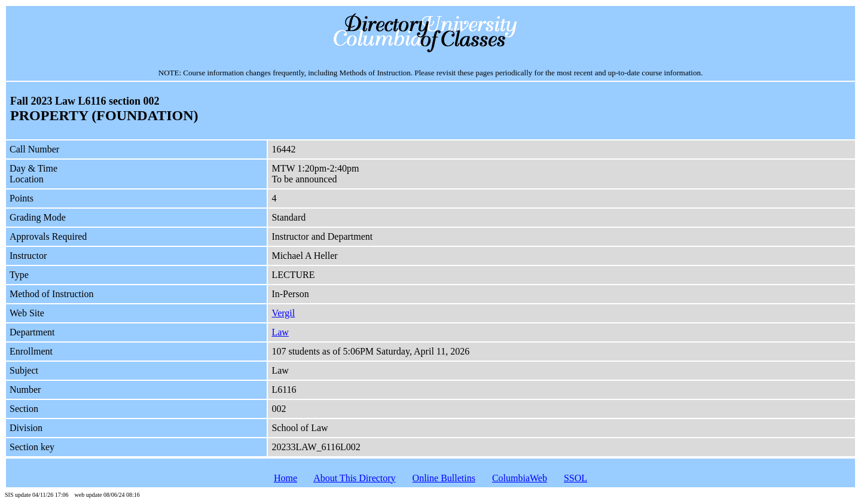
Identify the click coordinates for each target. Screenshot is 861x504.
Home (286, 478)
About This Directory (354, 478)
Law (280, 332)
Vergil (283, 313)
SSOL (575, 478)
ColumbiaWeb (520, 478)
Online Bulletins (444, 478)
